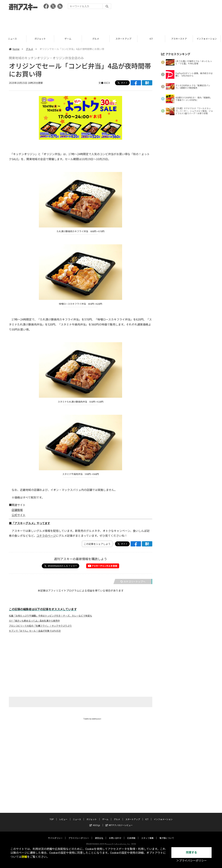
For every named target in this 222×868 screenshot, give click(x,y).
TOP (52, 816)
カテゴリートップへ (133, 582)
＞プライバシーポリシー (191, 861)
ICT (180, 39)
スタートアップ (153, 39)
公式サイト (19, 515)
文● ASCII (104, 83)
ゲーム (97, 39)
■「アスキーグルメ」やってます (29, 523)
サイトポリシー (55, 835)
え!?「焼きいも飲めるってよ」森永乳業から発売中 (34, 621)
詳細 (24, 857)
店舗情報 (17, 510)
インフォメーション (163, 816)
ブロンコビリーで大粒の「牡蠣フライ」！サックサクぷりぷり (40, 626)
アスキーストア (208, 39)
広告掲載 (131, 835)
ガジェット (69, 39)
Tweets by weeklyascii (92, 719)
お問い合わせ (115, 835)
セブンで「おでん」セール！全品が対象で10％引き (35, 631)
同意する (191, 852)
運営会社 (99, 835)
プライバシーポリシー (79, 835)
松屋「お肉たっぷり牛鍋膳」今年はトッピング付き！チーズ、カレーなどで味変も (50, 616)
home (14, 49)
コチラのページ (46, 536)
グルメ (125, 39)
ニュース (42, 39)
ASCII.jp (95, 822)
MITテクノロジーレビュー (119, 822)
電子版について (167, 835)
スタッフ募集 (147, 835)
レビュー (14, 39)
